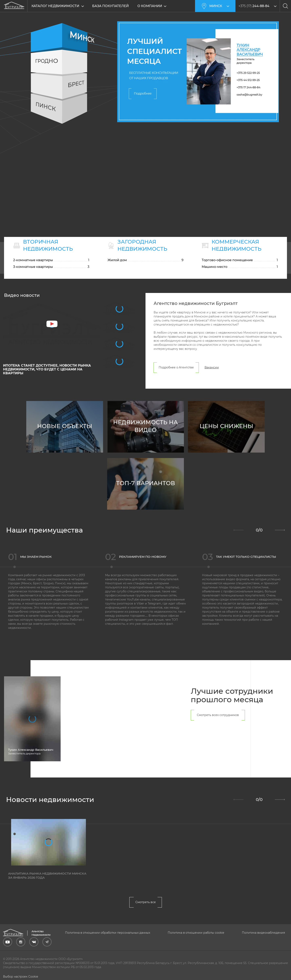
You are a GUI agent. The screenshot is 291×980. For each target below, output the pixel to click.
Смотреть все (146, 903)
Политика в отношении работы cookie (196, 933)
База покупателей (110, 6)
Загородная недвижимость (142, 245)
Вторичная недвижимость (48, 245)
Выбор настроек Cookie (21, 977)
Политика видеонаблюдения (263, 933)
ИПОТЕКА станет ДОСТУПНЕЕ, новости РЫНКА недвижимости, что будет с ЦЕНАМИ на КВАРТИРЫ (47, 370)
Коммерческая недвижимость (237, 245)
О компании (150, 6)
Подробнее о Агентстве (176, 368)
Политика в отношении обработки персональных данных (108, 933)
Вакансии (212, 368)
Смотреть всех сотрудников (218, 715)
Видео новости (22, 296)
